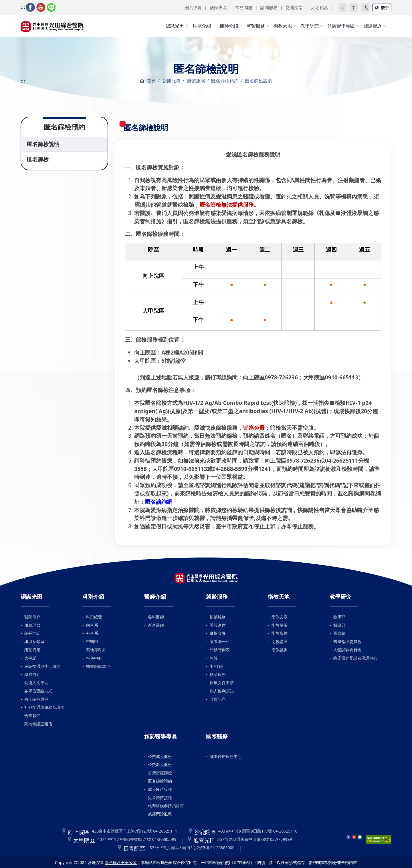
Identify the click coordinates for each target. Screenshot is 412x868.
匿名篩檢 (38, 159)
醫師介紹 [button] (229, 26)
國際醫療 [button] (373, 26)
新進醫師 (156, 625)
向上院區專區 (36, 699)
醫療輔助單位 (98, 666)
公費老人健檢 (160, 764)
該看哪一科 (220, 641)
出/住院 (216, 666)
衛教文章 (280, 617)
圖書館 (339, 633)
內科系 (92, 625)
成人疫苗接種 (160, 789)
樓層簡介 (32, 674)
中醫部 (92, 641)
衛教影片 (280, 633)
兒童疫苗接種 (160, 798)
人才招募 (320, 7)
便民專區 (218, 7)
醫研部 (339, 625)
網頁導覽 (193, 7)
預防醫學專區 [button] (341, 26)
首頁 (148, 81)
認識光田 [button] (175, 26)
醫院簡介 (32, 617)
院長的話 (32, 633)
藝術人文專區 (36, 683)
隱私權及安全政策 (121, 862)
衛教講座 (280, 641)
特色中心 (94, 658)
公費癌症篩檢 (160, 773)
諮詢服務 (269, 7)
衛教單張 (280, 625)
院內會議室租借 (38, 724)
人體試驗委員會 (347, 650)
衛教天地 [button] (283, 26)
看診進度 (218, 625)
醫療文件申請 (222, 683)
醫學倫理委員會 (347, 641)
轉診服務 (218, 674)
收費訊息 (218, 699)
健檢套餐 (218, 633)
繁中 (382, 8)
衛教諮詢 (280, 650)
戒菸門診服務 (160, 814)
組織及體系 (34, 641)
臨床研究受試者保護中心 (355, 658)
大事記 (30, 658)
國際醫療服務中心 (226, 756)
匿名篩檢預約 (225, 81)
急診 (214, 658)
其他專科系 (96, 650)
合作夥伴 (32, 715)
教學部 (339, 617)
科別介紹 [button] (202, 26)
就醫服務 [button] (256, 26)
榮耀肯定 (32, 650)
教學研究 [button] (310, 26)
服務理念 (32, 625)
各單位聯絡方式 (38, 691)
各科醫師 (156, 617)
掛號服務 (218, 617)
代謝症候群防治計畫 (166, 806)
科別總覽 (94, 617)
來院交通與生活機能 (42, 666)
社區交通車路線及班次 (44, 707)
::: (23, 7)
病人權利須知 (222, 691)
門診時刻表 (220, 650)
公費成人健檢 (160, 756)
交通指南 (294, 7)
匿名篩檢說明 (43, 144)
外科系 (92, 633)
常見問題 (244, 7)
